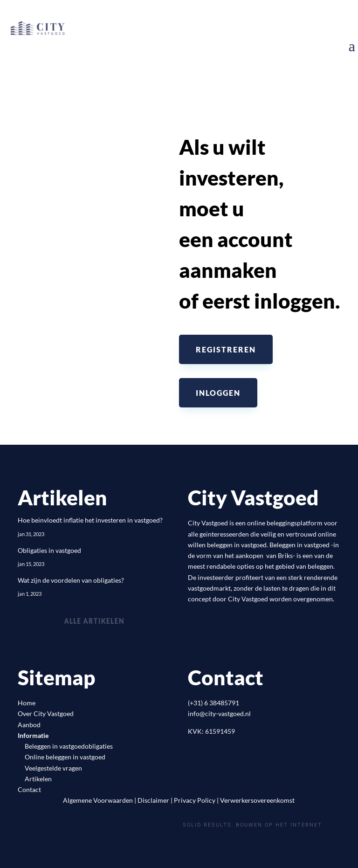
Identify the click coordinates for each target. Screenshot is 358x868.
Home (27, 703)
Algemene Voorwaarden (98, 800)
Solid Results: (208, 825)
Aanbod (29, 725)
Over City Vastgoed (46, 713)
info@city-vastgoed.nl (219, 713)
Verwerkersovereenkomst (257, 800)
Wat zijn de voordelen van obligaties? (71, 580)
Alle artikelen (95, 621)
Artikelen (38, 779)
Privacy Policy (195, 800)
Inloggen (218, 393)
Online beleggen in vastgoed (65, 757)
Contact (29, 789)
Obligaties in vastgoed (49, 550)
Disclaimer (153, 800)
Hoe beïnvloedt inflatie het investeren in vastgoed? (90, 520)
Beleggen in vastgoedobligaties (69, 746)
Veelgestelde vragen (53, 768)
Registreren (226, 349)
